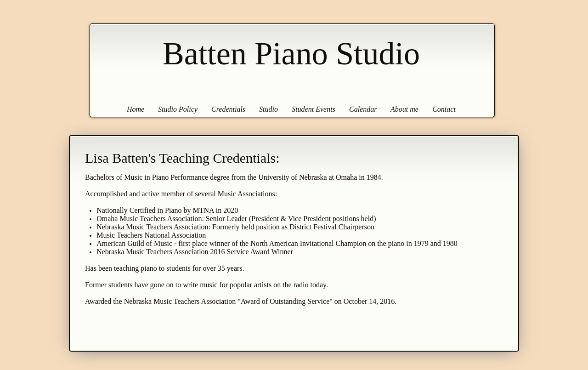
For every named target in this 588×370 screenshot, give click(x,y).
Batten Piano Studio (291, 54)
